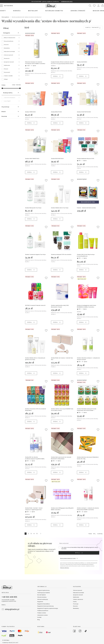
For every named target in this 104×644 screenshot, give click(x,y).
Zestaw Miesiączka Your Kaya (33, 208)
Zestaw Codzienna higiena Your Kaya (35, 254)
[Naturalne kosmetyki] (11, 52)
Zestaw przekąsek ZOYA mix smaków (61, 254)
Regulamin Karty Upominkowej (45, 606)
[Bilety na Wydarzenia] (11, 38)
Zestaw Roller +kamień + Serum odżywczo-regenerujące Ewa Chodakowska (34, 509)
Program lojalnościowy (43, 590)
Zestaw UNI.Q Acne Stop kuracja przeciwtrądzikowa (86, 255)
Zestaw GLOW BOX (82, 62)
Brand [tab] (4, 112)
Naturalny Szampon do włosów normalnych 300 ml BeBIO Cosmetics (35, 63)
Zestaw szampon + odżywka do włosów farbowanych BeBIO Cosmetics (88, 509)
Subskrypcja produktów (44, 593)
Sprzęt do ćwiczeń (78, 595)
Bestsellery (76, 608)
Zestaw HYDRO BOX (30, 112)
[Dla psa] (11, 69)
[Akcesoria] (11, 59)
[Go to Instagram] (80, 631)
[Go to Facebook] (74, 631)
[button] (98, 6)
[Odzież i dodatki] (11, 76)
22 (85, 512)
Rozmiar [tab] (4, 116)
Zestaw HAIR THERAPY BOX (32, 159)
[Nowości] (11, 45)
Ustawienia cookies (43, 615)
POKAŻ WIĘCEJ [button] (65, 568)
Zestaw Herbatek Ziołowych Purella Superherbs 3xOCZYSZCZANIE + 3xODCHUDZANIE (87, 410)
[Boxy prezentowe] (11, 42)
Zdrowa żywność (78, 590)
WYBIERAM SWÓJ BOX (67, 2)
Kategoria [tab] (7, 33)
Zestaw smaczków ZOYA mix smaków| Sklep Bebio (35, 410)
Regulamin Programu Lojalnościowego (48, 608)
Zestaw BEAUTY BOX (56, 112)
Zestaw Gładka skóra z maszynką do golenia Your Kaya (35, 359)
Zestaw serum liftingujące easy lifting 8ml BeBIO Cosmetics (62, 509)
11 (34, 66)
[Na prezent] (11, 73)
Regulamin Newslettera (44, 604)
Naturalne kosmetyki (79, 593)
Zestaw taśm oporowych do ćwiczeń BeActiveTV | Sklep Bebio (61, 458)
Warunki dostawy (42, 597)
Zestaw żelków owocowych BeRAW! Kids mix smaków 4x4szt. (62, 410)
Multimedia (76, 597)
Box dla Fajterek (42, 595)
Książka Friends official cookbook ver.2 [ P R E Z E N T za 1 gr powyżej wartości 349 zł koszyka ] (62, 63)
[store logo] (51, 6)
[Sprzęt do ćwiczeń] (11, 63)
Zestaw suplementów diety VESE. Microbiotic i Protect (60, 306)
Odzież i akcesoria (78, 599)
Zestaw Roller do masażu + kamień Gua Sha (62, 359)
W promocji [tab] (5, 107)
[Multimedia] (11, 66)
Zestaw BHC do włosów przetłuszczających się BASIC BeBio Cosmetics (35, 458)
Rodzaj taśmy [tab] (8, 93)
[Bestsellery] (11, 49)
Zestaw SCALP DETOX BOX (84, 112)
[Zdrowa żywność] (11, 56)
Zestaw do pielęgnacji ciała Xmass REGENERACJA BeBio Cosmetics (87, 306)
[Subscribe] (79, 553)
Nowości (75, 606)
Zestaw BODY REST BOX (57, 159)
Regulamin (40, 602)
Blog (39, 620)
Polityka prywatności (43, 611)
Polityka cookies (42, 613)
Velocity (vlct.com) (13, 643)
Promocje (76, 604)
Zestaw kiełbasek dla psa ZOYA (86, 159)
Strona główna (5, 17)
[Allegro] (11, 79)
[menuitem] (3, 11)
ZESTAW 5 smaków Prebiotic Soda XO (35, 305)
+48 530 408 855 (9, 597)
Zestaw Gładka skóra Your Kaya (60, 208)
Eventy (75, 602)
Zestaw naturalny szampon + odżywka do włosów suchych (88, 359)
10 (85, 362)
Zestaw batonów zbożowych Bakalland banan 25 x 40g (88, 458)
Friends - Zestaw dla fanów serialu (86, 208)
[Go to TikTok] (86, 631)
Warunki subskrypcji (43, 599)
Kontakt (39, 617)
